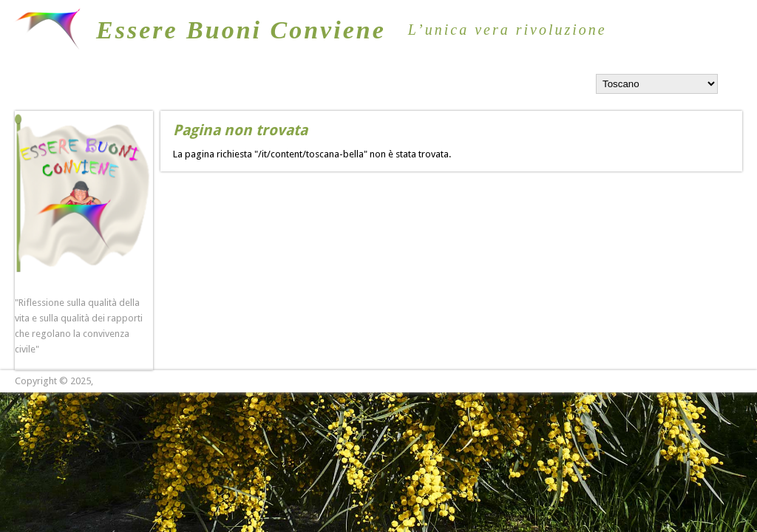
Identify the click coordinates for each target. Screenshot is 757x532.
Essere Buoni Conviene (241, 30)
